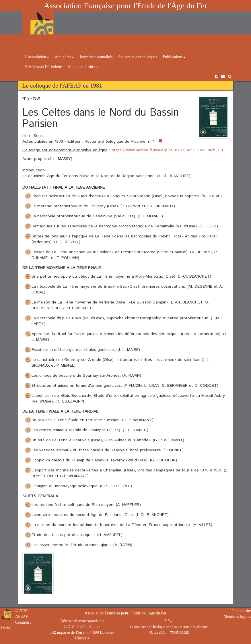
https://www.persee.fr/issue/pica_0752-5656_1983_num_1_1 (167, 150)
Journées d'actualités (96, 57)
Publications (174, 57)
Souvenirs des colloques (138, 57)
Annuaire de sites (83, 67)
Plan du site (242, 611)
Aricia (5, 628)
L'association (37, 57)
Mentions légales (237, 617)
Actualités (64, 57)
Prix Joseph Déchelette (44, 67)
